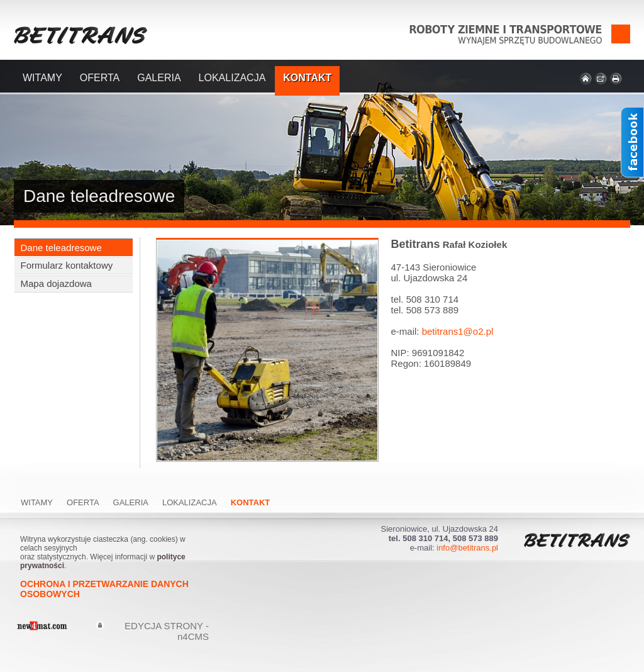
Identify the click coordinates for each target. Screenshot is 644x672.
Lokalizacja (232, 78)
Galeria (159, 78)
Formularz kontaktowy (67, 265)
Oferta (100, 78)
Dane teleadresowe (61, 248)
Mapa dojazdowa (56, 283)
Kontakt (307, 78)
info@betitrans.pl (467, 548)
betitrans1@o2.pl (458, 331)
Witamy (42, 78)
